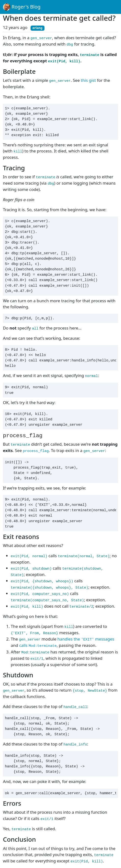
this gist (88, 80)
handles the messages (86, 639)
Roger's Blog (22, 7)
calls (38, 645)
